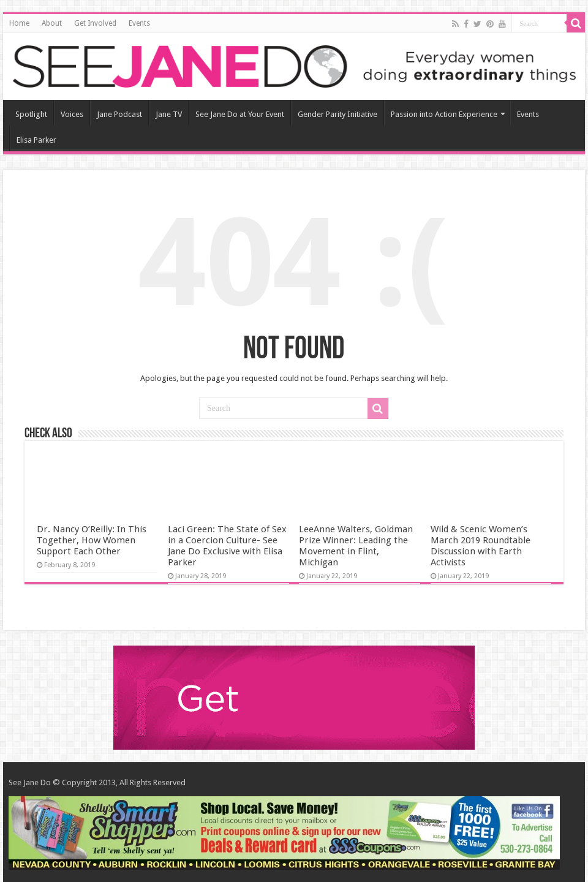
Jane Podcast (119, 114)
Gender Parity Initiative (337, 114)
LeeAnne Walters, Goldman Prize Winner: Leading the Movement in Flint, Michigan (356, 546)
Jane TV (169, 114)
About (52, 23)
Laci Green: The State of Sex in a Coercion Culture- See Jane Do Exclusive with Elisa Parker (227, 546)
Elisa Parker (36, 140)
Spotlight (31, 114)
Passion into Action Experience (444, 114)
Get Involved (95, 23)
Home (19, 23)
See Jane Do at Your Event (240, 114)
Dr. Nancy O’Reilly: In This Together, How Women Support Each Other (92, 540)
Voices (72, 114)
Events (139, 23)
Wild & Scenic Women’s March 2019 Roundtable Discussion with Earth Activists (481, 546)
